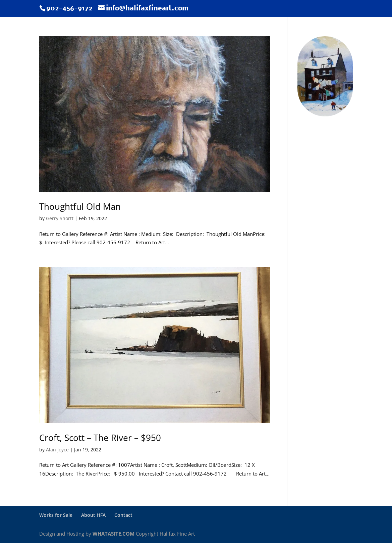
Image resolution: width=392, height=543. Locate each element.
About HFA (93, 515)
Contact (123, 515)
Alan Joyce (57, 450)
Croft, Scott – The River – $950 (100, 438)
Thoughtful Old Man (80, 206)
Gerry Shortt (60, 218)
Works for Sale (56, 515)
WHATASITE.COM (114, 534)
